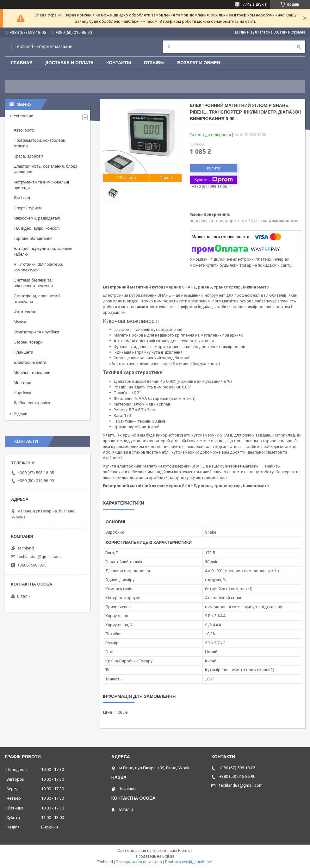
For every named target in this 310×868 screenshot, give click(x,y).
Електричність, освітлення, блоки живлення (45, 169)
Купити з (213, 180)
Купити (214, 168)
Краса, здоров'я (28, 156)
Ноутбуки (22, 393)
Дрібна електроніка (32, 403)
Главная (22, 63)
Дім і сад (22, 198)
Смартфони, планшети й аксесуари (37, 299)
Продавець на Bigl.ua (155, 856)
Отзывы (154, 63)
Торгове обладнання (33, 238)
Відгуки (20, 414)
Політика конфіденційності (189, 862)
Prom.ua (185, 851)
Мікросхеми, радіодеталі (37, 218)
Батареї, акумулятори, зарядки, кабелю (43, 251)
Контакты (119, 63)
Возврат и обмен (199, 63)
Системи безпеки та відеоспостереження (33, 283)
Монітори (22, 383)
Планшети (23, 352)
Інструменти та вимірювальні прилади (41, 185)
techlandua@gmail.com (39, 557)
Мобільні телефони (32, 372)
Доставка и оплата (69, 63)
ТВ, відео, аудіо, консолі (37, 228)
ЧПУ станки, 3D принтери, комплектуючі (38, 267)
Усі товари (23, 116)
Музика (21, 322)
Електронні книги (30, 362)
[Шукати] (299, 47)
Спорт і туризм (28, 208)
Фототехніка (25, 312)
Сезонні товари (28, 342)
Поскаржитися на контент (139, 862)
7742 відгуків (255, 4)
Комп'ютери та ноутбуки (36, 332)
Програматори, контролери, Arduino (40, 143)
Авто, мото (24, 130)
